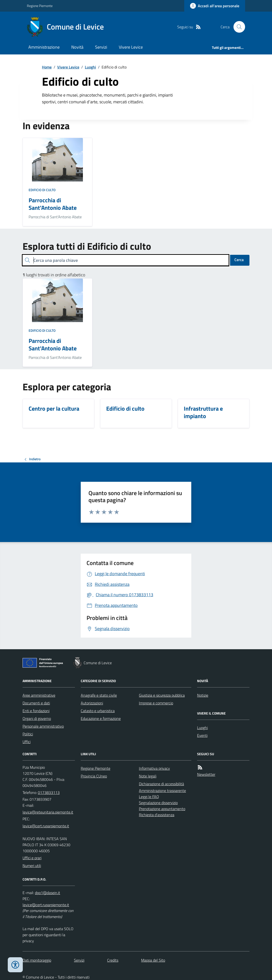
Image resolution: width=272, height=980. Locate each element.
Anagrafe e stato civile (99, 695)
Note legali (148, 776)
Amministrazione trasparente (162, 791)
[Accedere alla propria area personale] (215, 6)
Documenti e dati (36, 703)
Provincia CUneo (94, 776)
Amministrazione (44, 47)
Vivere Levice (131, 47)
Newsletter (206, 774)
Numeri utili (32, 866)
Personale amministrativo (43, 726)
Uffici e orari (32, 858)
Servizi (101, 47)
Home (47, 67)
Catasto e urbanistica (98, 711)
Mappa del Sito (153, 960)
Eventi (202, 735)
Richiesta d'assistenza (157, 815)
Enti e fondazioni (36, 711)
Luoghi (90, 67)
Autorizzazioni (92, 703)
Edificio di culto (42, 190)
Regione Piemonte (40, 6)
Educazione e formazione (101, 718)
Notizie (203, 695)
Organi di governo (37, 718)
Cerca (239, 260)
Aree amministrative (39, 695)
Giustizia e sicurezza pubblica (162, 695)
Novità (77, 47)
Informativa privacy (154, 768)
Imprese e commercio (156, 703)
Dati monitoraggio (37, 960)
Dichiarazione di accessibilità (161, 784)
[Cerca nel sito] (237, 27)
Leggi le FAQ (149, 797)
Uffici (27, 742)
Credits (113, 960)
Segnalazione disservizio (158, 803)
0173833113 (49, 792)
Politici (28, 734)
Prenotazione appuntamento (162, 809)
